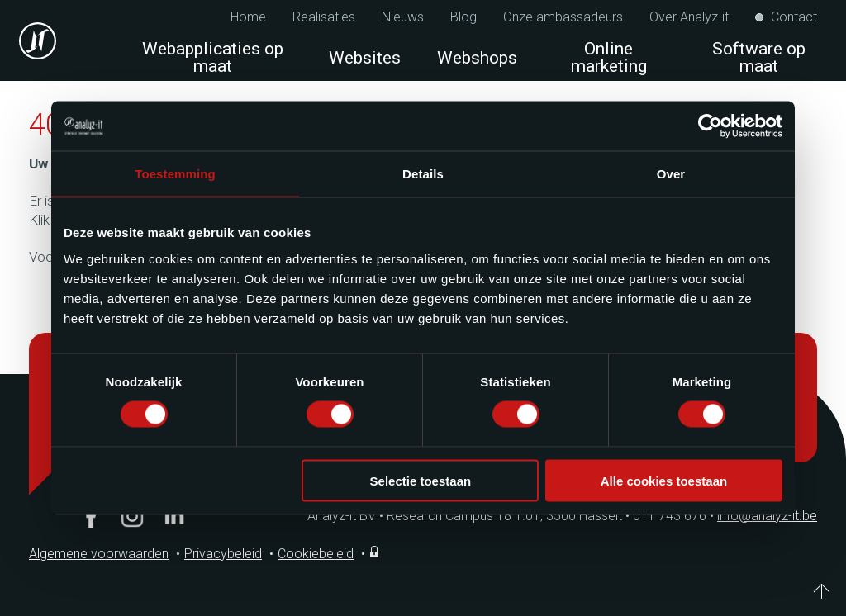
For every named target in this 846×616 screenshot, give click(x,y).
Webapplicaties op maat (213, 57)
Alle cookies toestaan (664, 480)
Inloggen (376, 552)
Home (248, 17)
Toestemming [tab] (175, 174)
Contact (794, 17)
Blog (463, 17)
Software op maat (759, 57)
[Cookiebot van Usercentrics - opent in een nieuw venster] (710, 126)
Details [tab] (423, 174)
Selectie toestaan (421, 480)
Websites (365, 58)
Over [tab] (671, 174)
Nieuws (403, 17)
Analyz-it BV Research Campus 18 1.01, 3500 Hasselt (465, 516)
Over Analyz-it (689, 17)
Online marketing (613, 57)
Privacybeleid (223, 554)
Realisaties (324, 17)
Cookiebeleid (316, 554)
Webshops (477, 58)
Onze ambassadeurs (563, 17)
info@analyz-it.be (767, 516)
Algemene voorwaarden (99, 554)
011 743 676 (675, 516)
